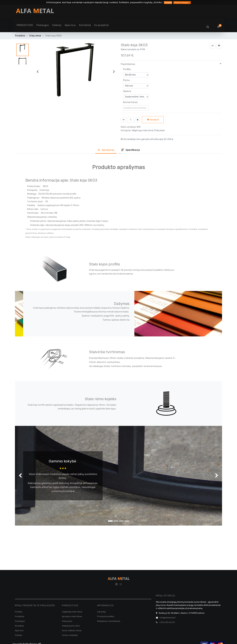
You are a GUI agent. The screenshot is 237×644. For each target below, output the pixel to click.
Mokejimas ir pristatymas (109, 621)
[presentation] (38, 72)
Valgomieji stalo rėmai (72, 612)
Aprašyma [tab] (106, 150)
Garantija (101, 612)
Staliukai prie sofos (71, 626)
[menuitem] (25, 25)
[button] (213, 46)
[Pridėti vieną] (138, 120)
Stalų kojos (67, 621)
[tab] (131, 150)
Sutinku (168, 3)
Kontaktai (19, 626)
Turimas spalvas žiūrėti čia (116, 320)
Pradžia (19, 612)
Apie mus (19, 630)
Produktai (20, 36)
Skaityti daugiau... (182, 3)
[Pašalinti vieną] (123, 120)
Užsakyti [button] (153, 120)
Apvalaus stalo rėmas (72, 616)
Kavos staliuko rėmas (72, 630)
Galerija (19, 635)
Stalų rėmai (35, 36)
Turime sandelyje (70, 635)
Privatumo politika (106, 616)
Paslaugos (20, 621)
